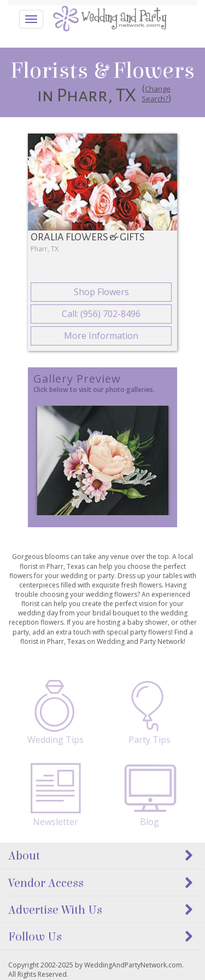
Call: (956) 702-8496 (101, 314)
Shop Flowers (101, 292)
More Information (101, 336)
